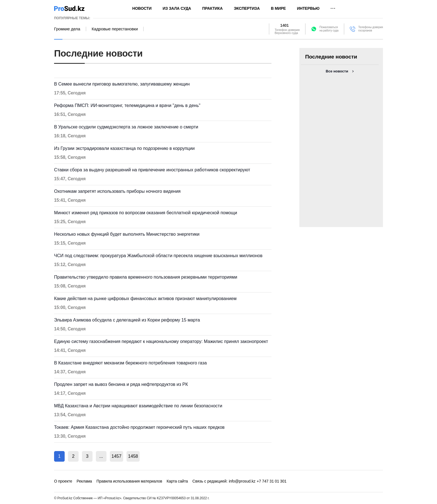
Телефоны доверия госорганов (371, 29)
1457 (116, 456)
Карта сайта (177, 481)
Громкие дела (67, 29)
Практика (213, 8)
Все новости (337, 71)
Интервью (308, 8)
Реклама (84, 481)
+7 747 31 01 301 (272, 481)
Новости (142, 8)
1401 (285, 26)
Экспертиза (247, 8)
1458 (133, 456)
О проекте (63, 481)
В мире (278, 8)
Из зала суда (177, 8)
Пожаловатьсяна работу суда (329, 29)
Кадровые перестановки (115, 29)
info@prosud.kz (242, 481)
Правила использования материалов (129, 481)
